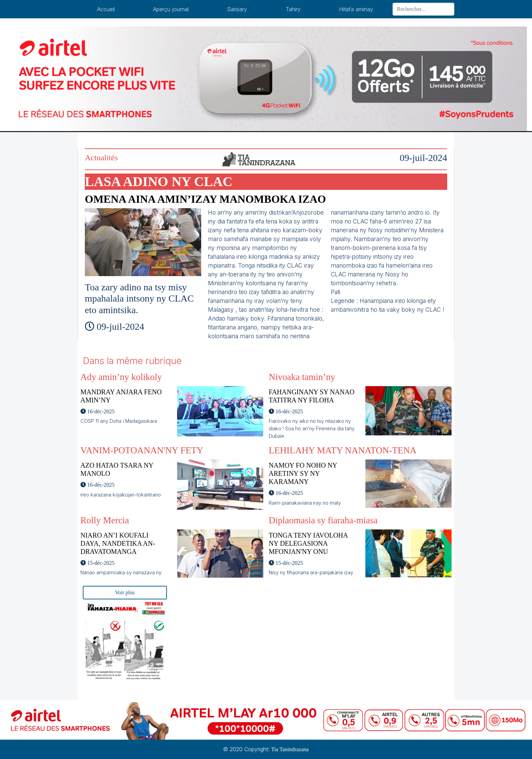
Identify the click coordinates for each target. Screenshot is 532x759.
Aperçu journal (171, 9)
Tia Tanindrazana (290, 749)
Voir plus (125, 592)
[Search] (423, 9)
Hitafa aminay (356, 9)
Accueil (106, 9)
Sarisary (237, 9)
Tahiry (293, 9)
